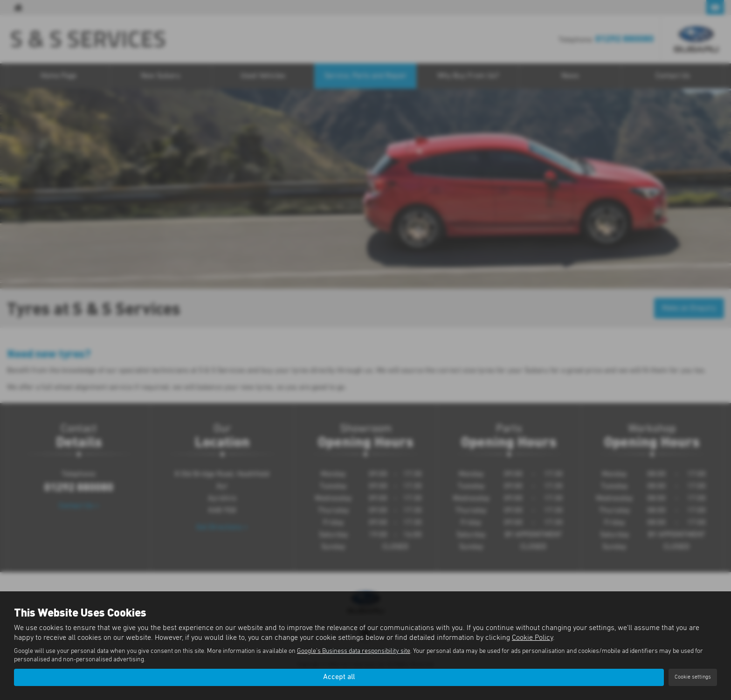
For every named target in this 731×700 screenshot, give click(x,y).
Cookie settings (693, 677)
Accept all (339, 677)
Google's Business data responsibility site (354, 651)
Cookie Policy (532, 638)
